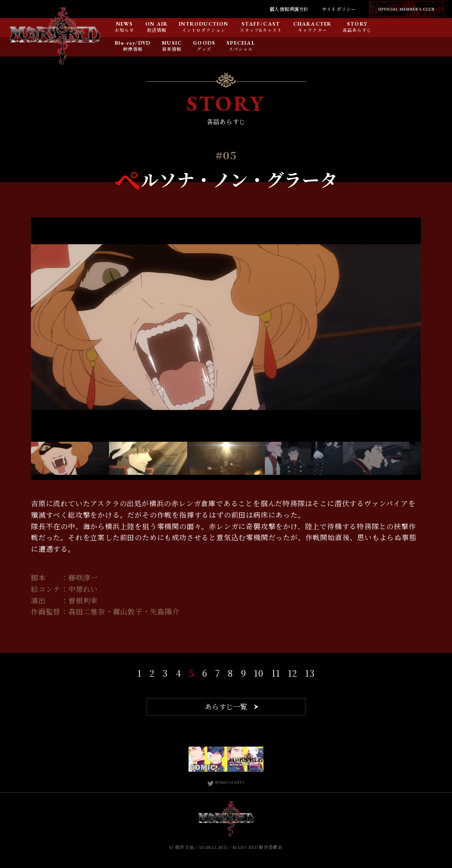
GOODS (204, 43)
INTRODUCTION (203, 24)
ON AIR (156, 24)
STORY (357, 24)
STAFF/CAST (261, 24)
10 (259, 673)
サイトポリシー (339, 9)
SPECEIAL (241, 43)
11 (276, 673)
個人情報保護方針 (289, 9)
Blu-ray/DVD (133, 43)
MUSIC (172, 43)
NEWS (125, 24)
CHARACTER (313, 24)
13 (310, 673)
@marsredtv (226, 782)
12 (293, 673)
